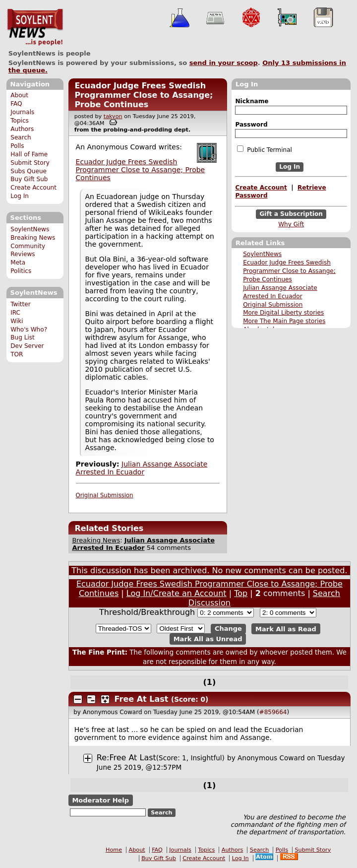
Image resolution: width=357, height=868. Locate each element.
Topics (20, 121)
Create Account (33, 188)
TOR (17, 354)
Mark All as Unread (208, 639)
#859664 (273, 712)
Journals (22, 112)
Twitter (20, 304)
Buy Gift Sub (29, 179)
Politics (21, 271)
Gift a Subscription (291, 214)
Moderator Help (100, 800)
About (19, 95)
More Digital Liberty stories (283, 313)
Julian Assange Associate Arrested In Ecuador (142, 468)
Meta (18, 263)
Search (21, 137)
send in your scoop (224, 63)
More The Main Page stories (284, 321)
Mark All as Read (286, 629)
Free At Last (142, 699)
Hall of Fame (29, 154)
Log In (20, 196)
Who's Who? (29, 330)
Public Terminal (264, 149)
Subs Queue (29, 171)
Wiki (17, 321)
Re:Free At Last (126, 758)
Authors (22, 129)
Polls (17, 146)
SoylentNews (35, 27)
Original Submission (273, 305)
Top (241, 593)
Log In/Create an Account (177, 593)
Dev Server (27, 346)
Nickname (252, 101)
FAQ (16, 104)
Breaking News (33, 238)
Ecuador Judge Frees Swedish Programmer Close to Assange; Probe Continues (289, 271)
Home (114, 850)
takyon (113, 116)
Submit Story (30, 163)
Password (251, 125)
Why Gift (291, 224)
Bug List (23, 337)
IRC (15, 313)
